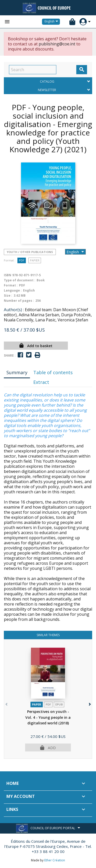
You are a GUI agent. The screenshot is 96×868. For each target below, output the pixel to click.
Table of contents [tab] (53, 372)
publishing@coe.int (57, 44)
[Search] (33, 70)
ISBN (8, 275)
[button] (89, 703)
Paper (37, 704)
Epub (59, 704)
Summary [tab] (17, 372)
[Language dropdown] (52, 22)
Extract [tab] (41, 382)
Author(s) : (14, 310)
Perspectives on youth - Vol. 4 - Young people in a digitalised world (48, 717)
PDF (22, 260)
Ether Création (55, 860)
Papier (35, 260)
